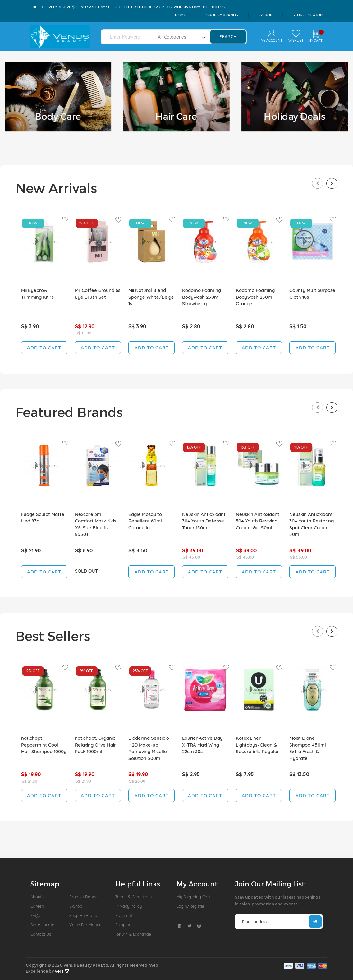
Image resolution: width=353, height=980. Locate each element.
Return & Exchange (133, 934)
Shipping (123, 925)
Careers (38, 906)
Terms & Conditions (133, 897)
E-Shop (76, 906)
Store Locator (308, 15)
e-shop (265, 15)
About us (39, 897)
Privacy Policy (128, 906)
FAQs (35, 915)
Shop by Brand (83, 915)
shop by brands (222, 15)
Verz (62, 971)
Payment (124, 915)
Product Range (83, 897)
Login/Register (190, 906)
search (228, 37)
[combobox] (128, 37)
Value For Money (85, 925)
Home (180, 15)
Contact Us (41, 934)
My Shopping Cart (193, 897)
